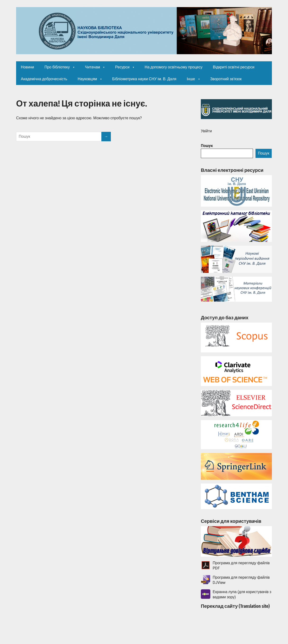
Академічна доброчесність (44, 79)
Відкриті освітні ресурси (234, 67)
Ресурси (122, 67)
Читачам (93, 67)
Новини (27, 67)
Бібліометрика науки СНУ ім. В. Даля (144, 79)
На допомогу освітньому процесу (174, 67)
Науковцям (87, 79)
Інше (191, 79)
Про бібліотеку (57, 67)
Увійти (206, 131)
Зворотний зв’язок (226, 79)
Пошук (207, 146)
